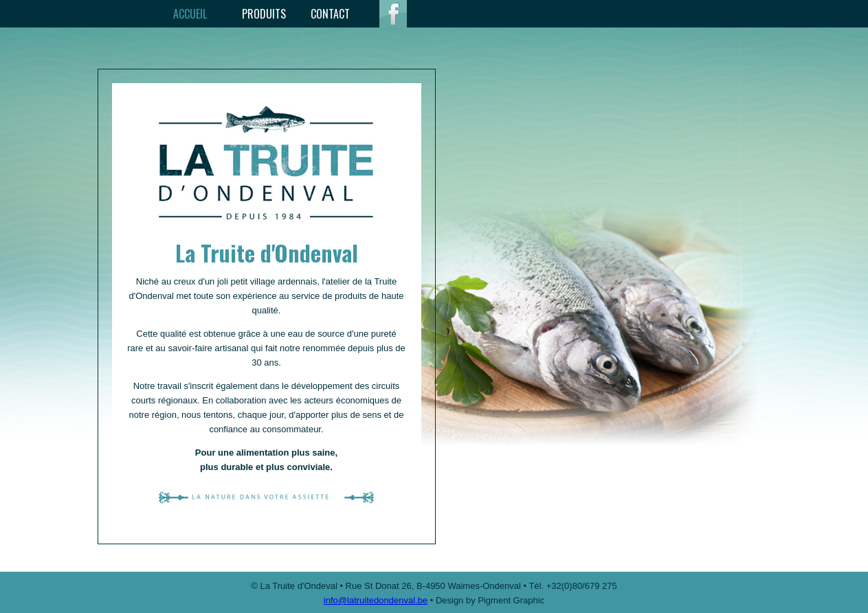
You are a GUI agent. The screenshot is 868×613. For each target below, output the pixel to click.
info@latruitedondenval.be (376, 600)
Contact (330, 14)
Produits (264, 14)
